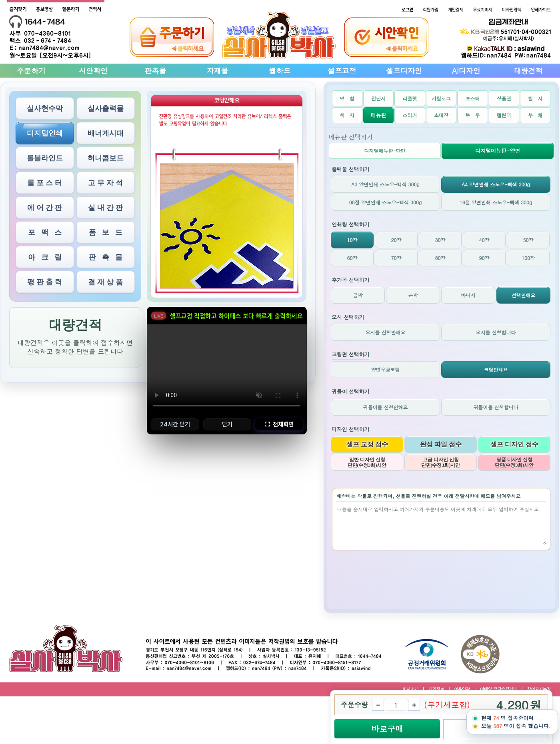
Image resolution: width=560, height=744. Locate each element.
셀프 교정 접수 (367, 444)
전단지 (378, 98)
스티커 (410, 115)
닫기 (227, 424)
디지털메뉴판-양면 (498, 151)
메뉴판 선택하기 (351, 137)
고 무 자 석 (105, 183)
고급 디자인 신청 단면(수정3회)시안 (441, 462)
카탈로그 (441, 98)
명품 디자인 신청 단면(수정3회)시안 (514, 462)
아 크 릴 (45, 257)
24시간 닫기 (175, 424)
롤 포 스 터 (45, 183)
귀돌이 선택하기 (350, 392)
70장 (396, 258)
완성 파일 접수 (441, 444)
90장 (484, 258)
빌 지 (535, 98)
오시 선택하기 (348, 317)
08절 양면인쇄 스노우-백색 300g (385, 202)
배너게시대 (106, 133)
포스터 (472, 98)
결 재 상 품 (105, 282)
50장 (528, 240)
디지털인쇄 (45, 133)
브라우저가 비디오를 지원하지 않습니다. (227, 369)
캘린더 (504, 115)
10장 (352, 240)
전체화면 (279, 424)
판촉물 (155, 71)
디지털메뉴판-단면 (385, 151)
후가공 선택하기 (350, 280)
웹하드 (280, 71)
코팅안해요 (496, 369)
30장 (440, 240)
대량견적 (528, 71)
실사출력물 (106, 108)
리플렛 (410, 98)
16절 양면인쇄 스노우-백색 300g (496, 202)
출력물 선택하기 (350, 169)
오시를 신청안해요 (385, 332)
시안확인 (93, 71)
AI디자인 (466, 71)
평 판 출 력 (45, 282)
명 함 (347, 98)
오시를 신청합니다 (496, 332)
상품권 (504, 98)
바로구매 (387, 729)
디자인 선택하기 (350, 429)
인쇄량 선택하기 (350, 225)
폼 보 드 (106, 232)
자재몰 (218, 71)
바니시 (468, 295)
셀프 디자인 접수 (514, 444)
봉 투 (472, 115)
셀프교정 (342, 71)
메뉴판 (379, 115)
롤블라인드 (45, 158)
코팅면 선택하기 (350, 355)
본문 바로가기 (0, 0)
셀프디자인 (404, 71)
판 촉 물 (106, 257)
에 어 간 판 (45, 208)
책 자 (347, 115)
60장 (352, 258)
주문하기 (31, 71)
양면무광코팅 (386, 369)
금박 (358, 295)
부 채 (535, 115)
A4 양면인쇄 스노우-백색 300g (496, 184)
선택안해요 (524, 295)
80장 (440, 258)
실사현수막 (45, 108)
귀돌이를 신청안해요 (385, 407)
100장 (528, 258)
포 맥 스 (45, 232)
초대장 (441, 115)
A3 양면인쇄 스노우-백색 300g (385, 184)
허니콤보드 (106, 158)
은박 (413, 295)
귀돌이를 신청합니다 (496, 407)
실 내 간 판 (105, 208)
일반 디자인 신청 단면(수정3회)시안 (367, 462)
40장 (484, 240)
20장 (396, 240)
